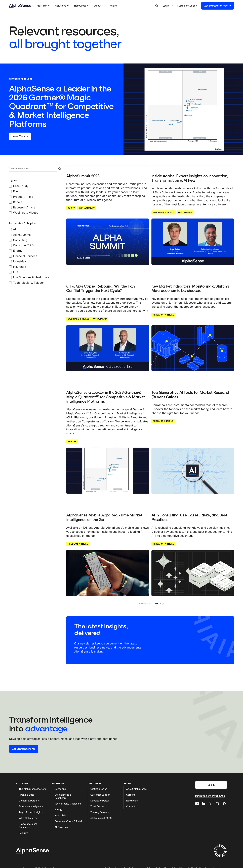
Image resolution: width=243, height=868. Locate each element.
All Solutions (61, 827)
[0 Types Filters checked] (36, 197)
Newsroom (132, 801)
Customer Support (100, 795)
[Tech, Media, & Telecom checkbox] (10, 283)
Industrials (60, 815)
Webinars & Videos (164, 212)
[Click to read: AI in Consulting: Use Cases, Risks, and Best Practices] (193, 573)
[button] (44, 6)
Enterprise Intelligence (31, 806)
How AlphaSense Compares (28, 825)
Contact (131, 806)
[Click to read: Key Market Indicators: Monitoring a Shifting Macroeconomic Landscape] (193, 348)
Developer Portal (99, 801)
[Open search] (156, 6)
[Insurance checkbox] (10, 267)
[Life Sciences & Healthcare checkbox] (10, 277)
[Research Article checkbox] (10, 207)
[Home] (20, 6)
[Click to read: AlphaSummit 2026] (108, 242)
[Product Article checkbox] (10, 197)
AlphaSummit (87, 208)
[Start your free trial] (24, 749)
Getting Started (99, 789)
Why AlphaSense (28, 818)
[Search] (33, 169)
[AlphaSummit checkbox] (10, 235)
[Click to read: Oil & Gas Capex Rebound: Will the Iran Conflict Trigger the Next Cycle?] (108, 348)
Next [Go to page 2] (159, 603)
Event (71, 208)
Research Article (163, 315)
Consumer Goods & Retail (68, 821)
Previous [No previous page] (143, 603)
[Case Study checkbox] (10, 186)
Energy (58, 809)
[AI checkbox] (10, 230)
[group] (198, 6)
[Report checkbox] (10, 202)
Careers (130, 795)
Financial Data (26, 795)
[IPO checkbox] (10, 272)
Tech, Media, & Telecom (68, 804)
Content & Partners (29, 801)
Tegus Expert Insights (31, 812)
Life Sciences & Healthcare (63, 796)
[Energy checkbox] (10, 251)
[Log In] (211, 785)
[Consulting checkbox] (10, 240)
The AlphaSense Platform (33, 789)
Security (23, 833)
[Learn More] (20, 136)
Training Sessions (100, 812)
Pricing (113, 6)
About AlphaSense (136, 789)
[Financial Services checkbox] (10, 256)
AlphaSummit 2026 (101, 818)
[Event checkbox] (10, 192)
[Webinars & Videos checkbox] (10, 213)
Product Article (163, 421)
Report (72, 441)
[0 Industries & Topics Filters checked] (36, 253)
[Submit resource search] (59, 169)
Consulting (60, 789)
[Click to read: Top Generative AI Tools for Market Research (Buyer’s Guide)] (193, 471)
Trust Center (97, 806)
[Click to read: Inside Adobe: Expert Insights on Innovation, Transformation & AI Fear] (193, 242)
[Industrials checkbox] (10, 262)
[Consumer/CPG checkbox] (10, 245)
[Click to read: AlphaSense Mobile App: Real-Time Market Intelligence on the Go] (108, 573)
